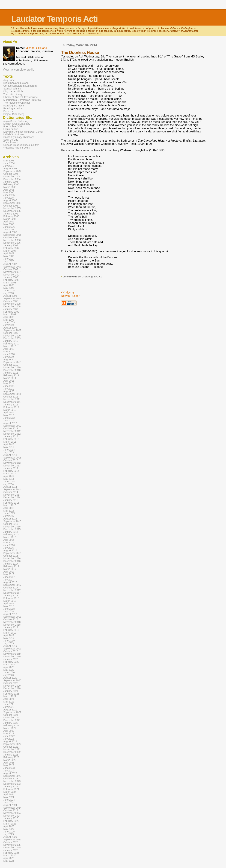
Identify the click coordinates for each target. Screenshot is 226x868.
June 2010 (9, 354)
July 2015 (9, 516)
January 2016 (11, 532)
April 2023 (9, 763)
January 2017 (11, 564)
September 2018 (12, 617)
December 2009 (12, 338)
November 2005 (12, 208)
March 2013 (10, 442)
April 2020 (9, 667)
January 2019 (11, 627)
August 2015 (10, 519)
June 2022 (9, 736)
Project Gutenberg (14, 114)
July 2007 (9, 261)
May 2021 (9, 702)
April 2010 (9, 349)
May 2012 (9, 415)
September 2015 (12, 521)
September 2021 (12, 712)
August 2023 (10, 773)
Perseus (8, 111)
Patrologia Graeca (14, 106)
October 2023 (11, 779)
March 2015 (10, 505)
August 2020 (10, 678)
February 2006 (11, 216)
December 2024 (12, 816)
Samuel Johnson (13, 89)
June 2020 (9, 673)
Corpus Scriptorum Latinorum (20, 86)
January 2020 (11, 659)
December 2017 (12, 593)
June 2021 (9, 704)
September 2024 (12, 808)
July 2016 (9, 548)
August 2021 (10, 710)
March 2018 (10, 601)
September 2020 (12, 680)
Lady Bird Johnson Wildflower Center (23, 132)
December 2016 (12, 561)
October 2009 (11, 333)
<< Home (68, 292)
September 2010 (12, 362)
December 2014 (12, 497)
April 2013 (9, 444)
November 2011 (12, 399)
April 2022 (9, 731)
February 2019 (11, 630)
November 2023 (12, 781)
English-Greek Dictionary (17, 124)
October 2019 (11, 651)
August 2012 (10, 423)
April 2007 (9, 253)
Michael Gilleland (36, 48)
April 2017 (9, 572)
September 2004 (12, 171)
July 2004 (9, 166)
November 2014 (12, 495)
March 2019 (10, 633)
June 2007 (9, 259)
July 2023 (9, 771)
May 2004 (9, 161)
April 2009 (9, 317)
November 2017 (12, 590)
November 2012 (12, 431)
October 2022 (11, 747)
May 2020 (9, 670)
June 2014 (9, 482)
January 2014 (11, 468)
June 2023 (9, 768)
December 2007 (12, 275)
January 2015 (11, 500)
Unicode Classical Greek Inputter (21, 145)
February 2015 (11, 503)
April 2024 (9, 795)
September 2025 (12, 840)
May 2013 (9, 447)
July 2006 (9, 230)
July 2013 (9, 452)
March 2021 (10, 696)
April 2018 (9, 604)
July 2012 (9, 421)
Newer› (66, 296)
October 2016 (11, 556)
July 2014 (9, 484)
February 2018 (11, 598)
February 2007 (11, 248)
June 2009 (9, 322)
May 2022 (9, 734)
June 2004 (9, 163)
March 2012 (10, 410)
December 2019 (12, 657)
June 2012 (9, 418)
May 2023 (9, 765)
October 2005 (11, 206)
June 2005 (9, 195)
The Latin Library (13, 94)
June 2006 (9, 227)
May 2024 (9, 797)
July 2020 (9, 675)
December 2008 (12, 307)
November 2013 (12, 463)
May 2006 (9, 224)
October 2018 (11, 619)
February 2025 (11, 821)
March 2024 (10, 792)
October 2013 (11, 460)
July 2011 (9, 389)
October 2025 (11, 842)
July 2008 (9, 293)
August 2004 (10, 169)
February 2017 (11, 566)
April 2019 (9, 635)
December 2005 (12, 211)
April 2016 (9, 540)
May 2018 (9, 606)
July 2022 (9, 739)
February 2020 (11, 662)
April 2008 (9, 285)
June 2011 (9, 386)
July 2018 (9, 612)
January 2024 (11, 787)
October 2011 (11, 397)
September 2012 (12, 426)
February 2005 (11, 185)
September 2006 (12, 235)
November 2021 (12, 718)
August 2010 (10, 360)
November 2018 (12, 622)
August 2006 (10, 232)
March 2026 (10, 856)
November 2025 (12, 845)
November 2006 (12, 240)
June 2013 (9, 450)
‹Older (76, 296)
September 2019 (12, 649)
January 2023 (11, 755)
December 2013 (12, 466)
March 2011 (10, 378)
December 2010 (12, 370)
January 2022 (11, 723)
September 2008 (12, 299)
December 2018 (12, 625)
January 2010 (11, 341)
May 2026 (9, 861)
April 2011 (9, 381)
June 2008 (9, 291)
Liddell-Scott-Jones (14, 134)
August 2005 (10, 200)
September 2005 (12, 203)
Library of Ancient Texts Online (21, 97)
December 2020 (12, 688)
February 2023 (11, 757)
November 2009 (12, 336)
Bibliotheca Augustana (16, 83)
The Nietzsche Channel (17, 103)
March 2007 (10, 251)
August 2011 (10, 391)
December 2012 (12, 434)
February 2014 (11, 471)
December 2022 (12, 752)
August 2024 (10, 805)
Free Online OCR (13, 127)
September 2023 (12, 776)
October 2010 (11, 365)
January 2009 (11, 309)
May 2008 (9, 288)
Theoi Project (11, 142)
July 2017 (9, 580)
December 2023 (12, 784)
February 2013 (11, 439)
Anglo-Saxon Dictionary (16, 121)
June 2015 (9, 513)
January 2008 (11, 277)
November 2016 (12, 558)
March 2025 (10, 824)
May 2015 (9, 511)
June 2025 (9, 832)
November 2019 (12, 654)
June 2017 (9, 577)
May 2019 (9, 638)
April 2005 (9, 190)
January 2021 (11, 691)
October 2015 (11, 524)
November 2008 (12, 304)
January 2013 (11, 436)
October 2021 (11, 715)
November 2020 (12, 686)
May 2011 (9, 383)
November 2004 (12, 177)
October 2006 (11, 238)
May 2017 (9, 574)
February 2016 (11, 535)
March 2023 (10, 760)
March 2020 (10, 665)
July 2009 (9, 325)
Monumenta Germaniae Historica (22, 100)
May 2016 (9, 543)
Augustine (9, 80)
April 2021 (9, 699)
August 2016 (10, 551)
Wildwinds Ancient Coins (17, 148)
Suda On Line (11, 140)
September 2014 (12, 490)
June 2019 (9, 641)
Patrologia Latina (13, 108)
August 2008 (10, 296)
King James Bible (13, 91)
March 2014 (10, 474)
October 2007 (11, 269)
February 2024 (11, 789)
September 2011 (12, 394)
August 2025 (10, 837)
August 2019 (10, 646)
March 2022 (10, 728)
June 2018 (9, 609)
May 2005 (9, 192)
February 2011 (11, 375)
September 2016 (12, 553)
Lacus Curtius (11, 129)
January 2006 (11, 214)
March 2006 (10, 219)
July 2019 (9, 643)
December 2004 (12, 179)
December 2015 (12, 529)
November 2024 (12, 813)
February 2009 (11, 312)
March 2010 (10, 346)
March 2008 (10, 283)
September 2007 (12, 267)
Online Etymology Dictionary (19, 137)
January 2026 (11, 850)
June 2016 (9, 545)
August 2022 (10, 741)
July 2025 (9, 834)
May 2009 (9, 320)
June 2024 (9, 800)
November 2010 (12, 368)
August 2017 (10, 582)
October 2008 (11, 301)
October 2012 (11, 429)
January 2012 (11, 405)
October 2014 (11, 492)
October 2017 (11, 588)
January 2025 (11, 818)
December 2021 (12, 720)
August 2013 (10, 455)
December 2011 (12, 402)
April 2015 (9, 508)
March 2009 (10, 314)
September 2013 (12, 458)
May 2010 (9, 352)
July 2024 (9, 802)
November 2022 (12, 749)
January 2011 (11, 373)
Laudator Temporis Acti (54, 19)
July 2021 (9, 707)
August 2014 (10, 487)
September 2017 (12, 585)
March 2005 (10, 187)
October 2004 (11, 174)
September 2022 (12, 744)
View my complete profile (19, 70)
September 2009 (12, 330)
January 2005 (11, 182)
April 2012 (9, 413)
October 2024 (11, 810)
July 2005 (9, 198)
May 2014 (9, 479)
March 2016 (10, 537)
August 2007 (10, 264)
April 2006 (9, 222)
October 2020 (11, 683)
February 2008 (11, 280)
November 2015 (12, 527)
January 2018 (11, 596)
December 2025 (12, 848)
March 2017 (10, 569)
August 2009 (10, 328)
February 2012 (11, 407)
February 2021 (11, 694)
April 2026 (9, 858)
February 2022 (11, 726)
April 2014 (9, 476)
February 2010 (11, 344)
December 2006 (12, 243)
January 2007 (11, 246)
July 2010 (9, 357)
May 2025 (9, 829)
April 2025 (9, 826)
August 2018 (10, 614)
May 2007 (9, 256)
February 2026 (11, 853)
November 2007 (12, 272)
